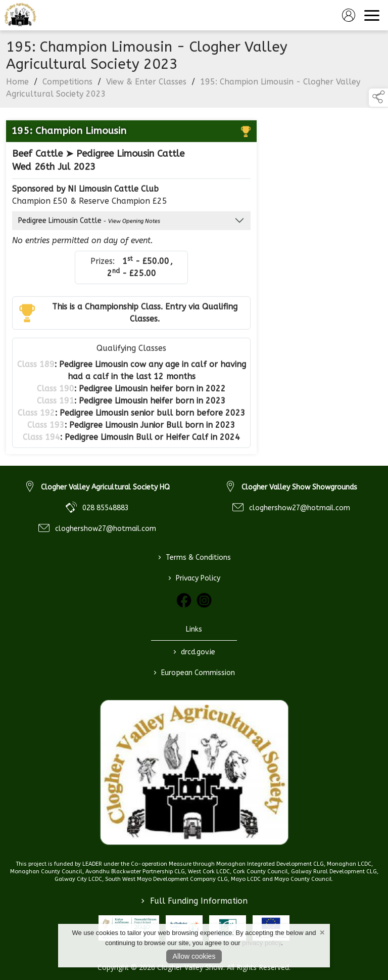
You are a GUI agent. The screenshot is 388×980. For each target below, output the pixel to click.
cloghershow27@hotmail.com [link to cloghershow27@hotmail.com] (106, 529)
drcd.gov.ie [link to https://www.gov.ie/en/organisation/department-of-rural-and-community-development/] (194, 652)
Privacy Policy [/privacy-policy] (194, 578)
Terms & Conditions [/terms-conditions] (194, 557)
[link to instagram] (204, 600)
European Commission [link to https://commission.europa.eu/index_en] (194, 673)
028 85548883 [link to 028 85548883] (106, 508)
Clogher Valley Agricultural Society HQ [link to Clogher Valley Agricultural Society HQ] (105, 487)
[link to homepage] (20, 15)
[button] (378, 98)
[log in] (349, 15)
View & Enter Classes (146, 84)
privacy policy (261, 943)
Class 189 (36, 366)
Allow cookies (194, 956)
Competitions (67, 84)
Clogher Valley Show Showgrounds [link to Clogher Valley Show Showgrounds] (299, 487)
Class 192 (36, 415)
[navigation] (372, 15)
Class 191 (56, 403)
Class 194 (41, 439)
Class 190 (56, 391)
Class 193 (46, 427)
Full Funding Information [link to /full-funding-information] (194, 901)
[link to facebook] (184, 600)
